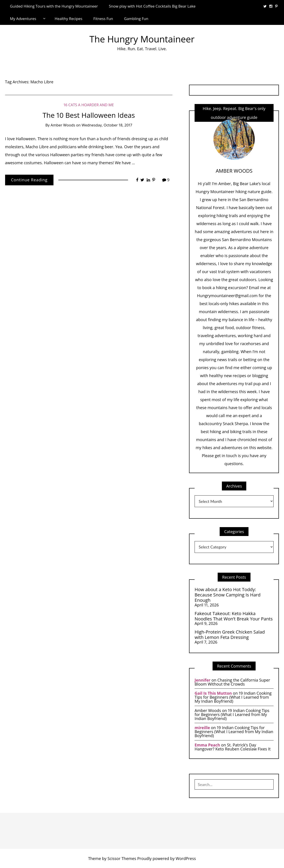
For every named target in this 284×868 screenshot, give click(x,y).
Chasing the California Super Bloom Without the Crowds (232, 682)
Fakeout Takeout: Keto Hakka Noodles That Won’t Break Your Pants (234, 616)
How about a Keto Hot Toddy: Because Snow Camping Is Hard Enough (228, 595)
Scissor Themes (122, 858)
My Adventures (23, 19)
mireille (202, 728)
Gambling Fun (136, 19)
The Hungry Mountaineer (142, 39)
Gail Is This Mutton (213, 693)
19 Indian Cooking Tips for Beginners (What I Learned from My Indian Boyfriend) (233, 697)
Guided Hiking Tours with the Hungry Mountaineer (54, 6)
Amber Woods (63, 125)
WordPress (186, 858)
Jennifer (203, 680)
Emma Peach (207, 745)
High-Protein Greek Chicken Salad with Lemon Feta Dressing (230, 635)
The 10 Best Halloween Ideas (89, 115)
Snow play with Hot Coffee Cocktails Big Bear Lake (152, 6)
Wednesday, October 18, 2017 (107, 125)
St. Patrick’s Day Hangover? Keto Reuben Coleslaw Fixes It (233, 747)
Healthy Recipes (68, 19)
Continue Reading (29, 180)
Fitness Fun (103, 19)
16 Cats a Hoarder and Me (89, 105)
